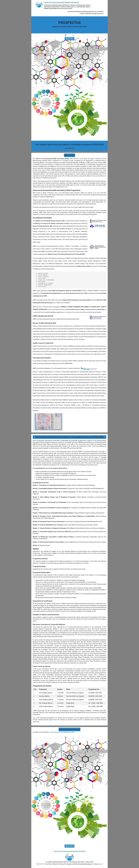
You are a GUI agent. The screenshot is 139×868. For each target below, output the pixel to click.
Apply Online (69, 39)
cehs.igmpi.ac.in (69, 148)
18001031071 (41, 864)
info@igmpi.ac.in (98, 864)
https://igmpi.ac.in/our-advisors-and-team (63, 732)
